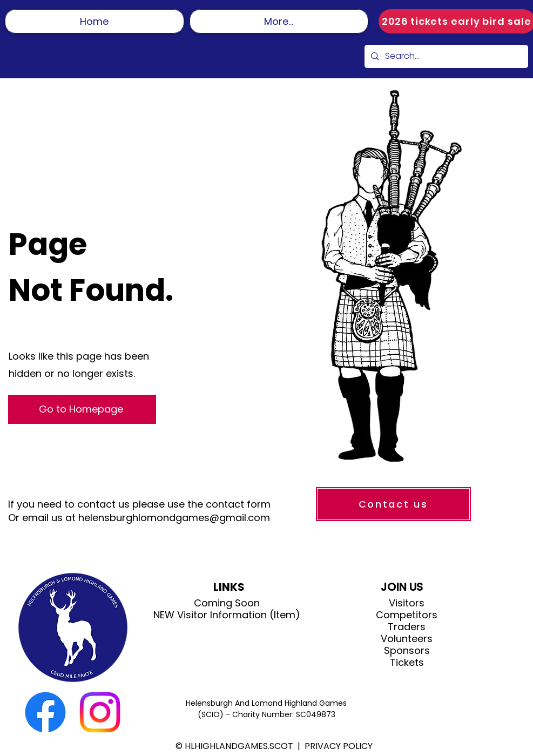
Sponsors (407, 651)
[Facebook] (45, 712)
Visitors (407, 603)
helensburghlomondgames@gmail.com (174, 518)
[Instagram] (100, 712)
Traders (407, 627)
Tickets (407, 663)
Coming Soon (227, 603)
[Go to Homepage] (82, 409)
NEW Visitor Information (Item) (227, 615)
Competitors (407, 615)
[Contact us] (393, 504)
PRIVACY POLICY (339, 746)
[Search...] (445, 56)
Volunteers (407, 639)
